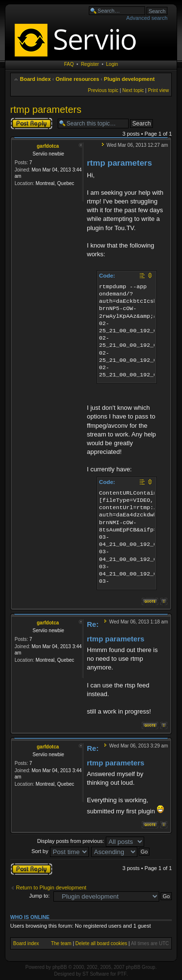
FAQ (69, 64)
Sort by (60, 851)
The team (61, 943)
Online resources (77, 79)
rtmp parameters (46, 109)
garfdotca (48, 146)
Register (90, 64)
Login (112, 64)
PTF (122, 974)
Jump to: (39, 896)
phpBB (60, 967)
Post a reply (32, 124)
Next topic (133, 90)
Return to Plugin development (51, 887)
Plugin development (129, 79)
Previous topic (103, 90)
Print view (158, 90)
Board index (35, 79)
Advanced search (147, 18)
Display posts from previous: (90, 841)
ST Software (96, 974)
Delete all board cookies (101, 943)
